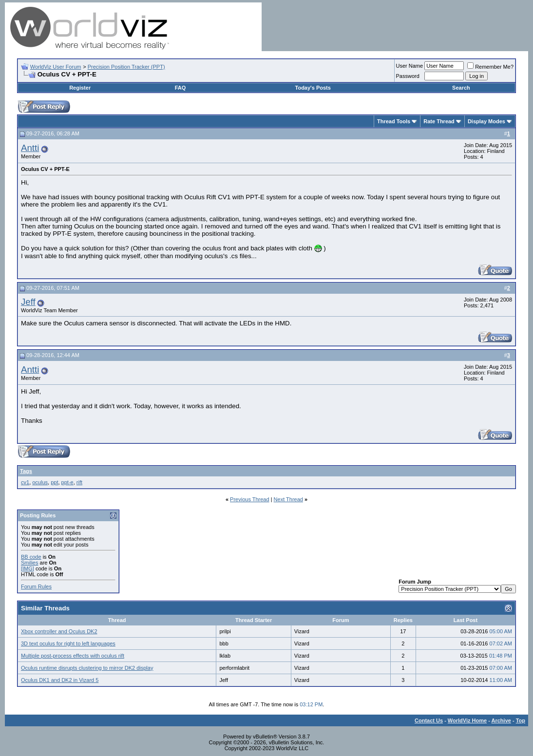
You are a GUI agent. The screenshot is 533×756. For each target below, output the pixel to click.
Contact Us (429, 720)
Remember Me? (490, 67)
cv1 (25, 482)
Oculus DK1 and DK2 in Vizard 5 (60, 680)
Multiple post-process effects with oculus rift (73, 656)
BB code (31, 557)
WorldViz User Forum (56, 67)
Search (461, 88)
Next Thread (288, 499)
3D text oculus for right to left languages (68, 643)
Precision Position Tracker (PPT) (126, 67)
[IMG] (28, 568)
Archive (501, 720)
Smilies (29, 563)
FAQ (181, 88)
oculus (40, 482)
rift (79, 482)
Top (521, 720)
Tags (26, 471)
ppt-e (67, 482)
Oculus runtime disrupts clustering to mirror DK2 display (87, 668)
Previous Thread (250, 499)
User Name (410, 66)
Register (80, 88)
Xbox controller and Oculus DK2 (59, 631)
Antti (30, 148)
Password (408, 76)
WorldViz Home (467, 720)
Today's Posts (313, 88)
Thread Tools (394, 121)
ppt (54, 482)
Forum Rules (36, 586)
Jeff (28, 302)
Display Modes (486, 121)
